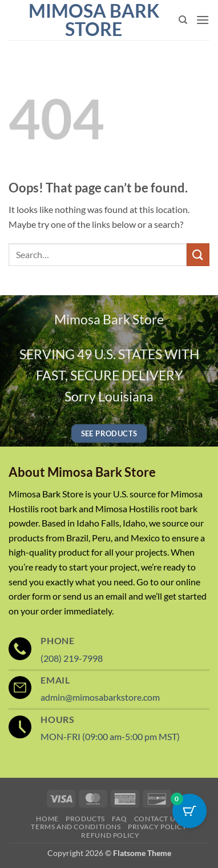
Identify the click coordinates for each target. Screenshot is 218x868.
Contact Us (157, 819)
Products (85, 819)
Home (47, 819)
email (116, 596)
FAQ (119, 819)
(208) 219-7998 (72, 658)
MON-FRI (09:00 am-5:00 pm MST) (110, 736)
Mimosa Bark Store (94, 20)
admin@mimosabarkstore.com (100, 697)
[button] (203, 20)
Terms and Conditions (76, 827)
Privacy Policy (158, 827)
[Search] (183, 20)
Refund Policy (110, 835)
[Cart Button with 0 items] (189, 811)
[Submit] (198, 254)
